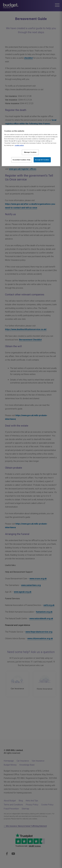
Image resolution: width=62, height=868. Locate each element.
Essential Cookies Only (22, 160)
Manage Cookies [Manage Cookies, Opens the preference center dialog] (30, 152)
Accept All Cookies (42, 160)
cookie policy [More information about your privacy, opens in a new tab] (19, 145)
